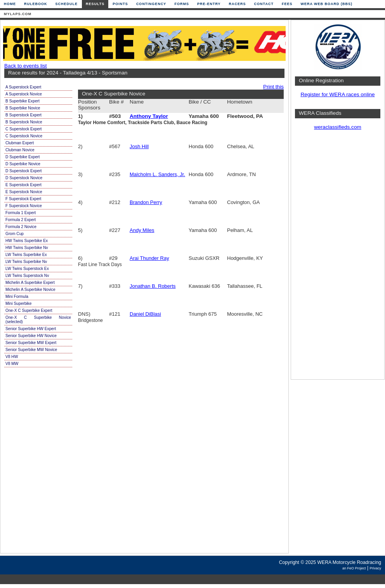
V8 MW (12, 364)
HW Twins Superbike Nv (27, 248)
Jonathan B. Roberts (153, 286)
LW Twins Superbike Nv (26, 262)
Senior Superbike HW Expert (31, 329)
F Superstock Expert (23, 199)
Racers (238, 4)
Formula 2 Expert (21, 220)
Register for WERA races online (337, 94)
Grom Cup (15, 234)
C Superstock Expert (23, 129)
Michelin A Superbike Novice (30, 290)
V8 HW (12, 357)
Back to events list (26, 66)
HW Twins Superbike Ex (27, 241)
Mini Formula (17, 297)
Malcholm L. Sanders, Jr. (157, 174)
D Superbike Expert (23, 157)
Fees (287, 4)
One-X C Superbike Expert (29, 310)
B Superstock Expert (23, 115)
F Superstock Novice (24, 206)
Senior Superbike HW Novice (31, 336)
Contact (264, 4)
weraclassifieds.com (338, 127)
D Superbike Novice (23, 164)
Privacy (375, 568)
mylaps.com (18, 14)
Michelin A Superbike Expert (30, 283)
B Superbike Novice (23, 108)
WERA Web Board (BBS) (326, 4)
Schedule (67, 4)
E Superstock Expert (23, 185)
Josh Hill (139, 146)
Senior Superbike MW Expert (31, 343)
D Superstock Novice (24, 178)
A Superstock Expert (23, 87)
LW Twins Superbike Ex (26, 255)
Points (120, 4)
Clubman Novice (20, 150)
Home (10, 4)
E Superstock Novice (24, 192)
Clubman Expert (20, 143)
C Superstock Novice (24, 136)
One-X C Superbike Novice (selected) (38, 320)
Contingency (151, 4)
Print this (273, 87)
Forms (182, 4)
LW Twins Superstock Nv (27, 276)
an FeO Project (354, 568)
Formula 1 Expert (21, 213)
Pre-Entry (209, 4)
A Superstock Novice (24, 94)
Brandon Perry (146, 202)
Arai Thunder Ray (149, 258)
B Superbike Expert (23, 101)
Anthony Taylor (149, 116)
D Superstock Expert (23, 171)
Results (95, 4)
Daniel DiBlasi (145, 314)
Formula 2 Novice (21, 227)
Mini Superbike (18, 304)
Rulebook (36, 4)
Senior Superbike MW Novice (31, 350)
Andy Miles (142, 230)
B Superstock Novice (24, 122)
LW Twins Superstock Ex (27, 269)
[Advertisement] (338, 258)
